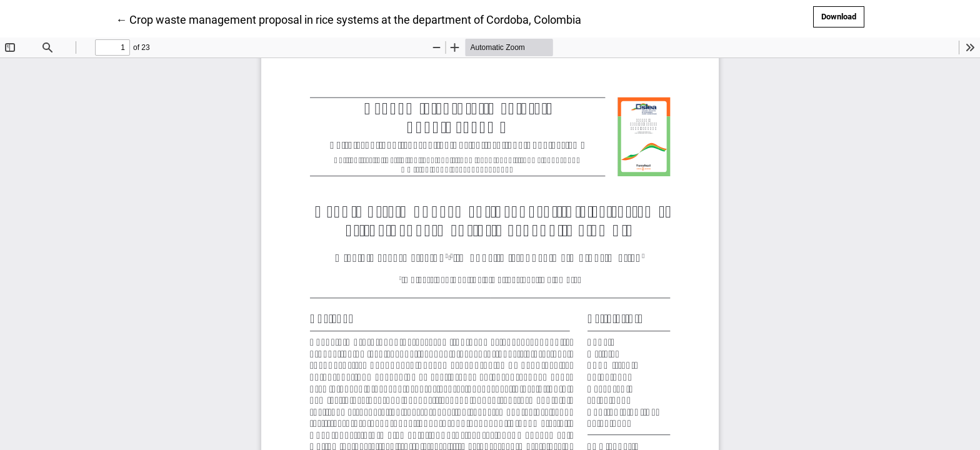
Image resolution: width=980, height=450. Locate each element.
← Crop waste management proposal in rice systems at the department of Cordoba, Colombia (348, 19)
